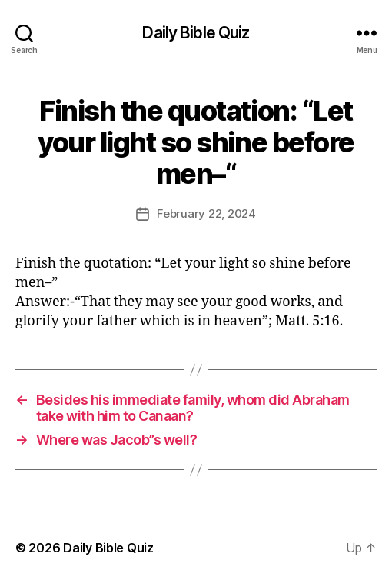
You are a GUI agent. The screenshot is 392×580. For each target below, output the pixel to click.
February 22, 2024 (206, 213)
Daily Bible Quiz (196, 33)
